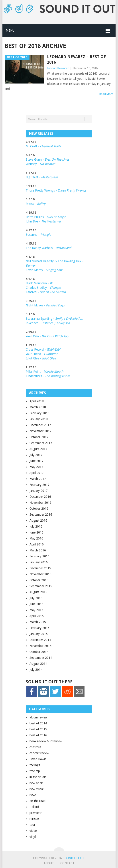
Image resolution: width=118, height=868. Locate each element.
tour (32, 825)
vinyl (33, 837)
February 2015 (39, 628)
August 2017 (38, 449)
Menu (10, 30)
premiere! (36, 813)
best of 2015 (38, 729)
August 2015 (38, 592)
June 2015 (36, 604)
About (49, 863)
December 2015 (40, 568)
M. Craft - (43, 146)
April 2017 (37, 473)
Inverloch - (48, 323)
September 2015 (41, 586)
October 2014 (39, 652)
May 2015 (36, 610)
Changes (55, 288)
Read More (106, 94)
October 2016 (39, 509)
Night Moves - (45, 305)
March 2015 (38, 622)
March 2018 (38, 407)
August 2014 (38, 664)
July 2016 (36, 526)
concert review (39, 753)
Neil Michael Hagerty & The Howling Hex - (54, 261)
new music (36, 789)
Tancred (46, 292)
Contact (67, 863)
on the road (37, 801)
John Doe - (43, 221)
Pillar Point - (44, 372)
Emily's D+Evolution (69, 319)
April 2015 (37, 616)
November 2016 (40, 503)
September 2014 (41, 658)
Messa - (36, 204)
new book (36, 783)
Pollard (34, 807)
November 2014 (40, 646)
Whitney (40, 164)
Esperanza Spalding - (40, 319)
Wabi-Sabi (53, 349)
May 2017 (36, 467)
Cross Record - (36, 349)
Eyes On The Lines (57, 160)
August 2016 (38, 520)
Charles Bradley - (38, 288)
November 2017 (40, 431)
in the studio (38, 777)
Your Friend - (34, 354)
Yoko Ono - (47, 336)
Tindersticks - (48, 376)
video (33, 831)
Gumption (51, 354)
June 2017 (36, 461)
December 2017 (40, 425)
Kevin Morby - (44, 270)
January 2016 (39, 562)
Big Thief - (42, 177)
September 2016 (41, 515)
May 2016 (36, 538)
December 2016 (40, 497)
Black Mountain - (39, 283)
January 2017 (39, 491)
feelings (35, 765)
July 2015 (36, 598)
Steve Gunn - (35, 160)
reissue (34, 819)
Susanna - (38, 235)
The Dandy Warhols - (48, 248)
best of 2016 (38, 735)
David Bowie (38, 759)
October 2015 (39, 580)
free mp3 (36, 771)
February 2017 (39, 485)
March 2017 (38, 479)
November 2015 (40, 574)
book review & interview (46, 741)
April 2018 (37, 401)
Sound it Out (73, 858)
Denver (31, 266)
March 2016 (38, 550)
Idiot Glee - (41, 358)
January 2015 (39, 634)
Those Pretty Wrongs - (56, 190)
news (33, 795)
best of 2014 (38, 723)
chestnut (35, 747)
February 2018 (39, 413)
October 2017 (39, 437)
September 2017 (41, 443)
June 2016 (36, 532)
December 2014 (40, 640)
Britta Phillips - (46, 217)
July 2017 (36, 455)
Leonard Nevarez (58, 68)
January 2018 (39, 419)
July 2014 (36, 670)
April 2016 (37, 544)
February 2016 (39, 556)
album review (38, 717)
